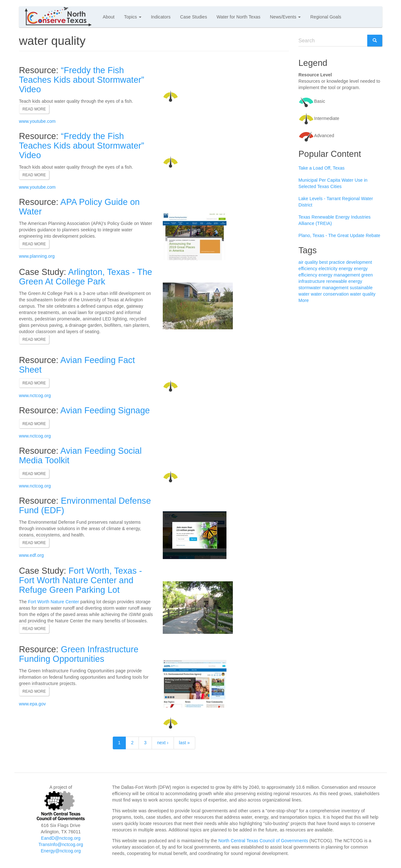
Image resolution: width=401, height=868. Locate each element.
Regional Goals (326, 17)
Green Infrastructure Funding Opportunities (79, 654)
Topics (133, 17)
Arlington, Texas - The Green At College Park (86, 277)
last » (184, 743)
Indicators (161, 17)
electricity (328, 269)
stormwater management (323, 288)
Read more (34, 109)
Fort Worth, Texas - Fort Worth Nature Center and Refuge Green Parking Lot (81, 580)
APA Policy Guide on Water (79, 207)
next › (163, 743)
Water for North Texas (238, 17)
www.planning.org (37, 256)
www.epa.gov (32, 704)
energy (346, 269)
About (109, 17)
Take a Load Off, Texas (322, 168)
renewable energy (344, 281)
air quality (308, 262)
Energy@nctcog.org (61, 851)
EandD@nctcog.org (61, 838)
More (304, 300)
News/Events (286, 17)
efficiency (308, 269)
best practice (332, 262)
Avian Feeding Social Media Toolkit (80, 456)
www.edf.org (32, 555)
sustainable (361, 288)
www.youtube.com (37, 121)
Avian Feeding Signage (105, 410)
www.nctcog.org (35, 395)
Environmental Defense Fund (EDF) (85, 506)
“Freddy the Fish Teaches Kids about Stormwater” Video (82, 80)
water (304, 294)
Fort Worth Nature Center (54, 602)
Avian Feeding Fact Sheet (77, 365)
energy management (339, 275)
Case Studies (194, 17)
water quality (363, 294)
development (359, 262)
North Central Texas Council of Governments (263, 841)
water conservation (330, 294)
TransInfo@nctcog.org (61, 844)
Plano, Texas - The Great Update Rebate (339, 235)
